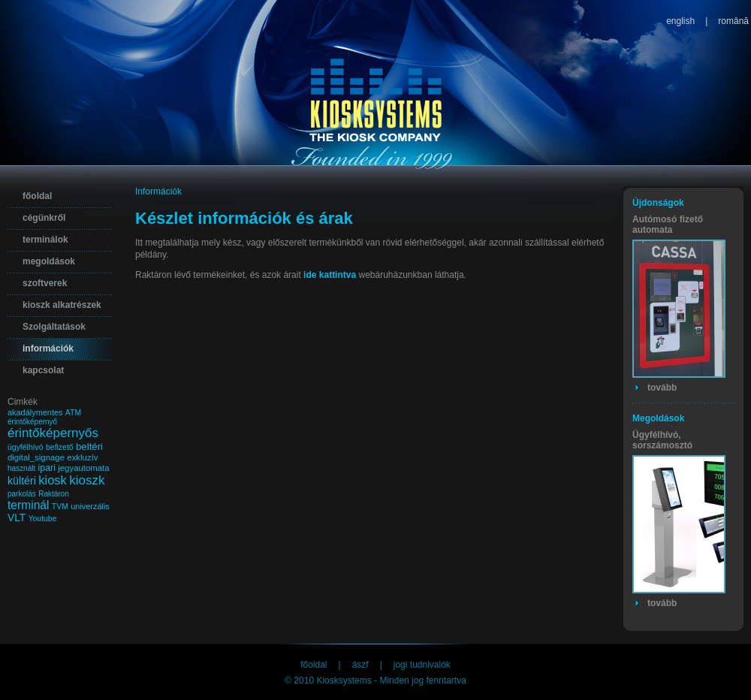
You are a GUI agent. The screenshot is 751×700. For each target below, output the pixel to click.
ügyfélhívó (26, 447)
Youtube (43, 519)
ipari (47, 468)
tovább (662, 388)
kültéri (22, 481)
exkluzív (82, 457)
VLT (17, 518)
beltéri (89, 447)
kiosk (53, 480)
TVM (60, 507)
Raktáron (54, 494)
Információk (158, 192)
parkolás (22, 494)
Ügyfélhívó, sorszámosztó (662, 440)
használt (21, 468)
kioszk (87, 480)
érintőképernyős (53, 433)
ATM (73, 413)
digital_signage (36, 457)
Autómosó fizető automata (668, 225)
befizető (60, 447)
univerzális (90, 506)
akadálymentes (35, 412)
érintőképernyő (32, 422)
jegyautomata (83, 468)
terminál (28, 505)
